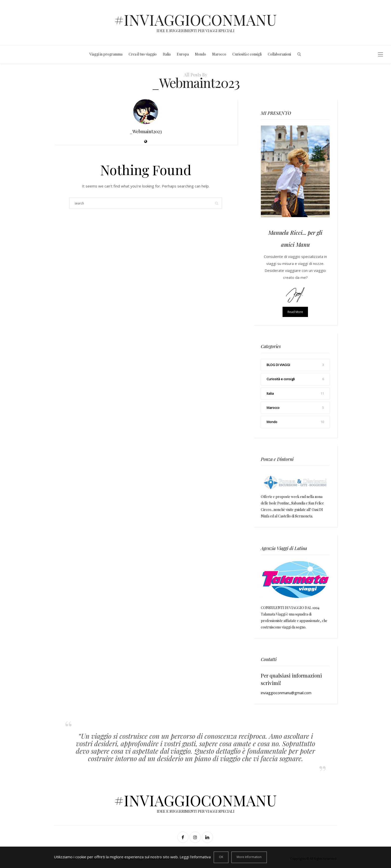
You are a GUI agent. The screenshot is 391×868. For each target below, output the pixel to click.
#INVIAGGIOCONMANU (195, 19)
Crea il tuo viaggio (143, 54)
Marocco (219, 54)
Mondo (200, 54)
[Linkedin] (208, 838)
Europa (183, 54)
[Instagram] (196, 838)
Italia (167, 54)
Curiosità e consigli (247, 54)
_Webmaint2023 (146, 131)
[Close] (221, 857)
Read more (295, 312)
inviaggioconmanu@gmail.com (286, 693)
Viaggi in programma (106, 54)
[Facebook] (183, 838)
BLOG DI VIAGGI (278, 365)
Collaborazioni (279, 54)
